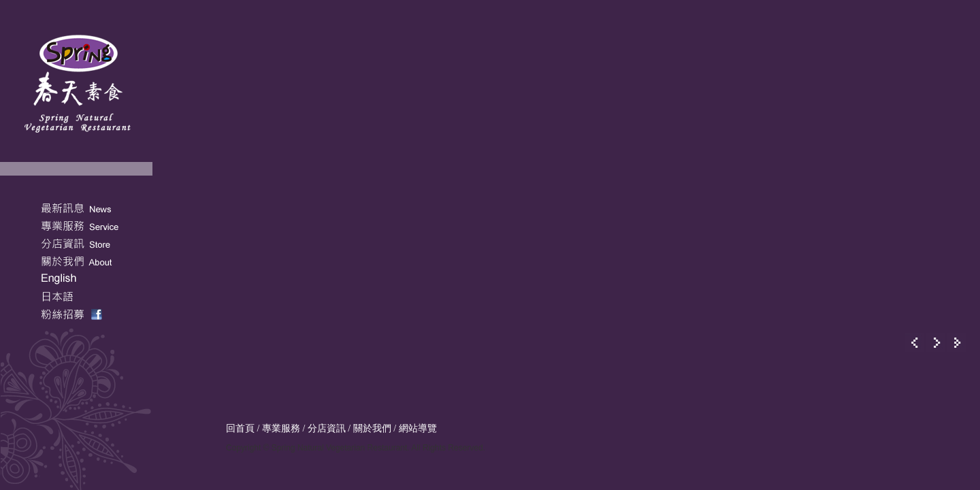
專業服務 (281, 428)
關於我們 (372, 428)
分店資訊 (327, 428)
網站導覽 (418, 428)
